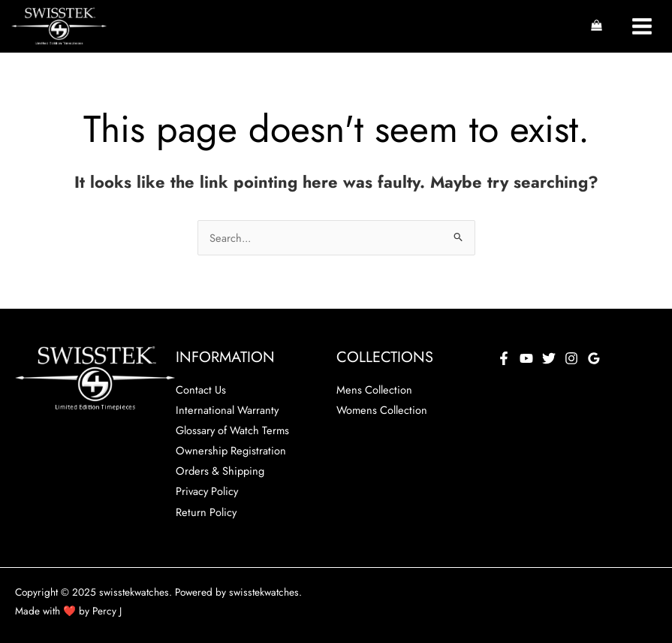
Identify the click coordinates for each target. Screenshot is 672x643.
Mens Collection (374, 389)
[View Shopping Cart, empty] (597, 26)
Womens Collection (382, 410)
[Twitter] (549, 358)
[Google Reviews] (594, 358)
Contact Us (201, 389)
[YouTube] (526, 358)
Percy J (107, 611)
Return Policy (206, 512)
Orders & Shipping (220, 471)
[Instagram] (571, 358)
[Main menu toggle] (642, 26)
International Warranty (227, 410)
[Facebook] (504, 358)
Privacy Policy (207, 491)
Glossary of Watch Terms (232, 430)
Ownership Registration (231, 450)
